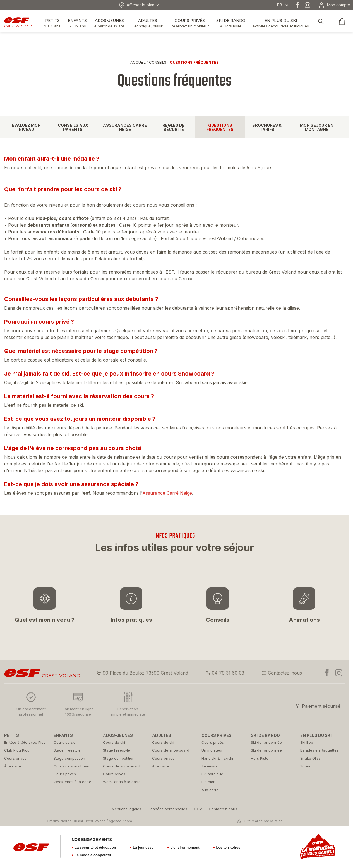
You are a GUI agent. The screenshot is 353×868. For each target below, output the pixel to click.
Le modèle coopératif (93, 855)
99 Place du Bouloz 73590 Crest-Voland (145, 673)
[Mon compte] (334, 5)
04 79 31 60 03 (228, 673)
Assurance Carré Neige (167, 493)
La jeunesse (143, 847)
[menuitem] (26, 735)
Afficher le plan (137, 5)
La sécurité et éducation (95, 847)
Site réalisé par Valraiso (264, 821)
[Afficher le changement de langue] (286, 5)
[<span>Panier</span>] (342, 21)
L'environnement (185, 847)
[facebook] (297, 5)
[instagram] (308, 5)
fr (280, 5)
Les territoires (228, 847)
